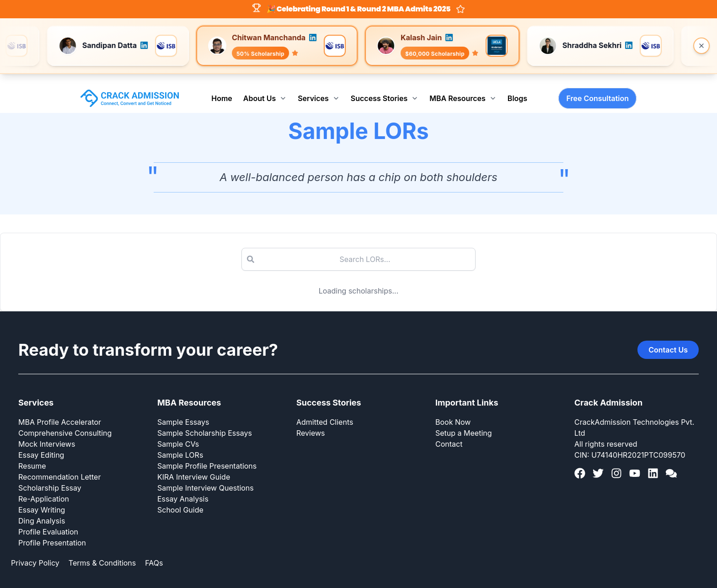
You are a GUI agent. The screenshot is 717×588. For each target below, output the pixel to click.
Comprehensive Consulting (65, 423)
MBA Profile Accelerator (60, 412)
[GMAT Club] (671, 464)
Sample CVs (178, 434)
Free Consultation (597, 89)
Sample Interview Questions (206, 478)
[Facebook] (580, 464)
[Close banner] (701, 46)
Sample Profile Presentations (207, 456)
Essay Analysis (183, 489)
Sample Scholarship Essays (205, 423)
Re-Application (44, 489)
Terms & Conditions (102, 553)
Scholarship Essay (50, 478)
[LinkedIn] (653, 464)
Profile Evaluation (48, 522)
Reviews (311, 423)
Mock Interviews (47, 434)
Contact (449, 434)
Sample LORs (180, 445)
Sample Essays (183, 412)
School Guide (180, 500)
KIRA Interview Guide (194, 467)
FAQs (154, 553)
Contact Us (668, 340)
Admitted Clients (325, 412)
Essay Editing (41, 445)
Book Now (453, 412)
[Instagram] (616, 464)
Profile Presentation (52, 533)
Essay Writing (42, 500)
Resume (32, 456)
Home (222, 89)
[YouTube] (635, 464)
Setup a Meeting (464, 423)
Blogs (517, 89)
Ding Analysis (42, 511)
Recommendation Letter (59, 467)
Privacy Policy (35, 553)
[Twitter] (598, 464)
